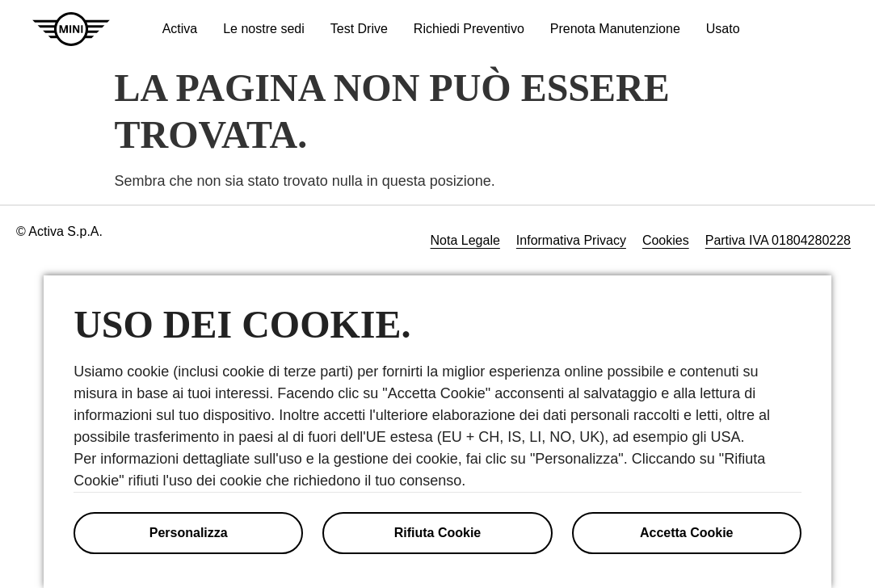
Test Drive (359, 29)
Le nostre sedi (264, 29)
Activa (180, 29)
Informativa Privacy (571, 240)
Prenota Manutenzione (615, 29)
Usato (723, 29)
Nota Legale (465, 240)
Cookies (666, 240)
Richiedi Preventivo (469, 29)
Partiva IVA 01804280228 (778, 240)
